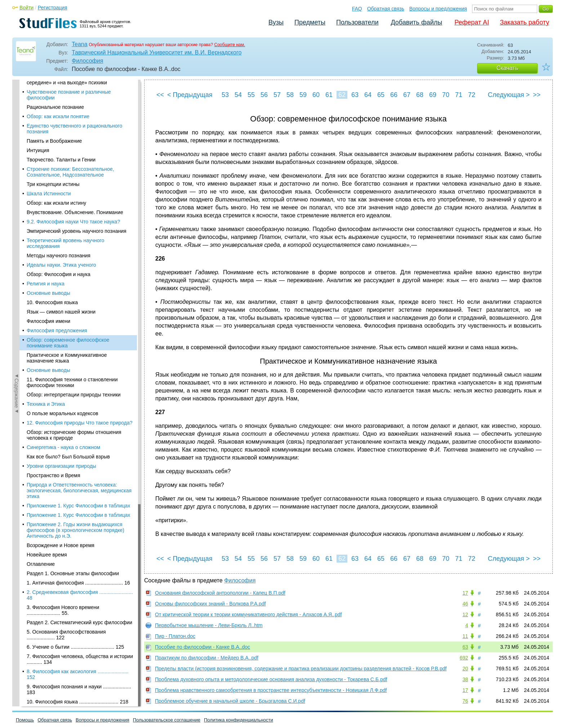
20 (465, 669)
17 (465, 593)
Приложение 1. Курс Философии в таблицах (78, 261)
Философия (87, 61)
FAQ (357, 9)
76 (465, 701)
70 (446, 95)
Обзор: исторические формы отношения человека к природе (74, 190)
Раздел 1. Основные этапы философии (73, 329)
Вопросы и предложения (438, 9)
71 (459, 95)
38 (465, 679)
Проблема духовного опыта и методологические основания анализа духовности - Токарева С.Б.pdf (271, 679)
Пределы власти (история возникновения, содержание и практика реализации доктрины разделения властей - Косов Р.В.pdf (301, 669)
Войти (26, 8)
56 (264, 95)
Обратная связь (386, 9)
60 (316, 95)
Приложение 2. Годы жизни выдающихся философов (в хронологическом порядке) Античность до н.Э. (75, 285)
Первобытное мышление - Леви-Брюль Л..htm (209, 625)
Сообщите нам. (230, 45)
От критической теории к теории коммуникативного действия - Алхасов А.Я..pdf (248, 614)
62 (342, 95)
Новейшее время (47, 310)
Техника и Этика (46, 159)
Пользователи (357, 22)
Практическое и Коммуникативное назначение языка (67, 113)
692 (464, 658)
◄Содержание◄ (17, 206)
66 (394, 95)
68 (420, 95)
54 (238, 95)
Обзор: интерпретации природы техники (74, 150)
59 (303, 95)
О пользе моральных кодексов (63, 169)
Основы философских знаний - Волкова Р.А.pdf (210, 604)
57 (277, 95)
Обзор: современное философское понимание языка (68, 98)
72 (472, 95)
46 (465, 604)
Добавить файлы (416, 22)
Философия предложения (57, 86)
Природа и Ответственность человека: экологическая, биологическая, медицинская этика (79, 246)
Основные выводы (48, 125)
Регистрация (53, 8)
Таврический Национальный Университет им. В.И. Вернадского (157, 52)
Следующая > (509, 95)
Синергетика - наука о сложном (63, 203)
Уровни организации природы (61, 221)
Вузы (276, 22)
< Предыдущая (190, 95)
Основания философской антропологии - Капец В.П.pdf (220, 593)
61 (329, 95)
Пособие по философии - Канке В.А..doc (203, 647)
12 (465, 614)
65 (381, 95)
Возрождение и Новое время (61, 301)
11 (465, 636)
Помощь (25, 720)
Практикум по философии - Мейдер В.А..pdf (207, 658)
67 (407, 95)
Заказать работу (524, 22)
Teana (80, 44)
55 (251, 95)
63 (355, 95)
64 (368, 95)
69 (433, 95)
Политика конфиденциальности (239, 720)
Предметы (310, 22)
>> (537, 95)
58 (290, 95)
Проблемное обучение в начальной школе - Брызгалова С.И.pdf (230, 701)
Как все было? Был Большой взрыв (68, 212)
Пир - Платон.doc (175, 636)
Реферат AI (472, 22)
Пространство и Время (54, 231)
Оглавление (41, 319)
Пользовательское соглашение (167, 720)
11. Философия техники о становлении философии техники (72, 138)
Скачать (507, 68)
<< (160, 95)
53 (225, 95)
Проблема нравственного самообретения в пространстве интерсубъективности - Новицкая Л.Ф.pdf (271, 690)
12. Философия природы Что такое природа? (80, 178)
